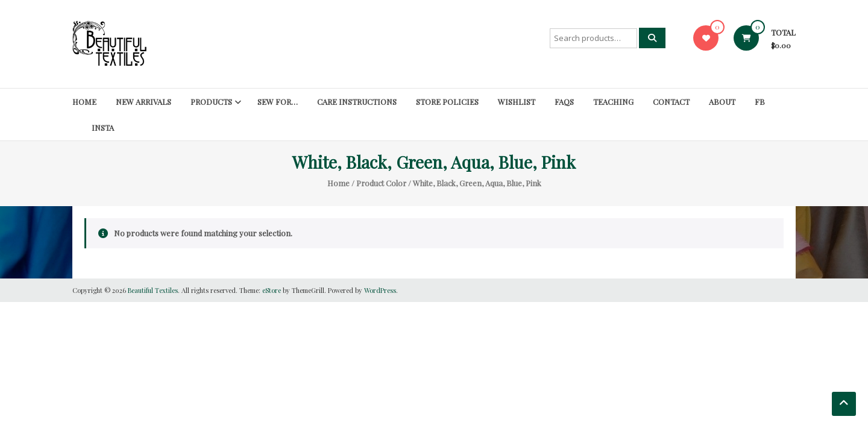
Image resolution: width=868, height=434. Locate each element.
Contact (671, 102)
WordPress (380, 290)
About (722, 102)
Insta (103, 127)
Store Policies (447, 102)
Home (84, 102)
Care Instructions (357, 102)
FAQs (564, 102)
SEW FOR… (278, 102)
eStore (272, 290)
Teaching (613, 102)
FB (760, 102)
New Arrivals (143, 102)
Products (211, 102)
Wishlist (517, 102)
